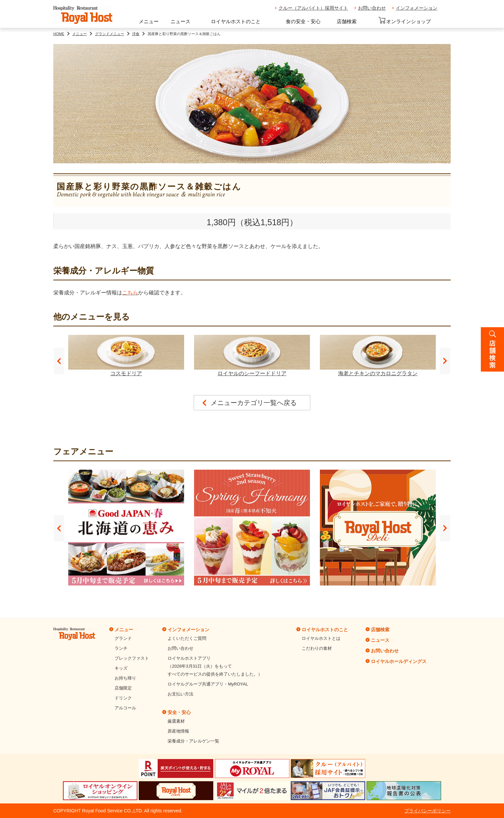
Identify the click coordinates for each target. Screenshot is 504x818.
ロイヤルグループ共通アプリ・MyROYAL (208, 684)
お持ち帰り (125, 678)
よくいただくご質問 (187, 638)
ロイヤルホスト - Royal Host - (83, 15)
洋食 (136, 34)
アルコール (125, 708)
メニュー (149, 21)
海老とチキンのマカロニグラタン (378, 356)
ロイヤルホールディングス (399, 661)
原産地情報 (178, 731)
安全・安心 (179, 712)
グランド (123, 638)
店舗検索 (347, 21)
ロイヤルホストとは (321, 638)
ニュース (180, 21)
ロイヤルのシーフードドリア (252, 356)
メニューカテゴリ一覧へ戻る (254, 403)
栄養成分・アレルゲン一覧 (193, 741)
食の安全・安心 (303, 21)
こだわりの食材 (317, 648)
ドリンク (123, 698)
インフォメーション (417, 8)
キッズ (121, 668)
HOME (59, 34)
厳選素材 (176, 721)
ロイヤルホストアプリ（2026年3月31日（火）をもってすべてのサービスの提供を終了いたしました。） (215, 666)
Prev (59, 361)
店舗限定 (123, 688)
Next (445, 361)
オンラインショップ (404, 21)
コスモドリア (126, 356)
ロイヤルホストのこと (236, 21)
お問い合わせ (372, 8)
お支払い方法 (180, 694)
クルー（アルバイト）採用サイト (313, 8)
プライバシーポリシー (428, 811)
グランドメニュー (110, 34)
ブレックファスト (132, 658)
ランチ (121, 648)
